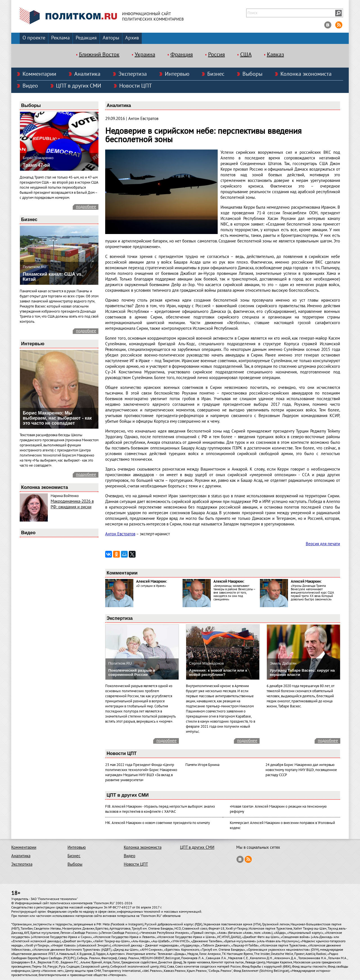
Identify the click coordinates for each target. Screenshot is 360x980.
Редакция (86, 38)
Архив (132, 38)
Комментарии (39, 74)
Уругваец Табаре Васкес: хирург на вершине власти (302, 672)
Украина (145, 55)
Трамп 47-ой (36, 165)
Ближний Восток (99, 55)
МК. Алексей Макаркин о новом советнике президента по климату (157, 823)
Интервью (177, 74)
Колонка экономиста (306, 74)
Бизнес (216, 74)
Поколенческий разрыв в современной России (132, 672)
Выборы (252, 74)
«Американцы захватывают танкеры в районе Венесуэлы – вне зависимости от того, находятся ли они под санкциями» (234, 593)
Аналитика (87, 74)
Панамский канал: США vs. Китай (53, 277)
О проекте (34, 38)
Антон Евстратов (120, 534)
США (246, 55)
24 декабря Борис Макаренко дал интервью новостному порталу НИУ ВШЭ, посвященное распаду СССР (301, 770)
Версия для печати (323, 544)
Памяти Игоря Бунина (202, 765)
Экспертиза (133, 74)
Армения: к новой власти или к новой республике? (218, 672)
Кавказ (275, 55)
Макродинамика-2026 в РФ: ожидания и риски (72, 504)
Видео (30, 86)
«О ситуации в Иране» (151, 586)
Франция (182, 55)
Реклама (60, 38)
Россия (217, 55)
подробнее (86, 207)
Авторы (111, 38)
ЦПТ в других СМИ (79, 86)
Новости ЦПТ (136, 86)
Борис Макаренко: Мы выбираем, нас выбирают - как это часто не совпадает (57, 418)
